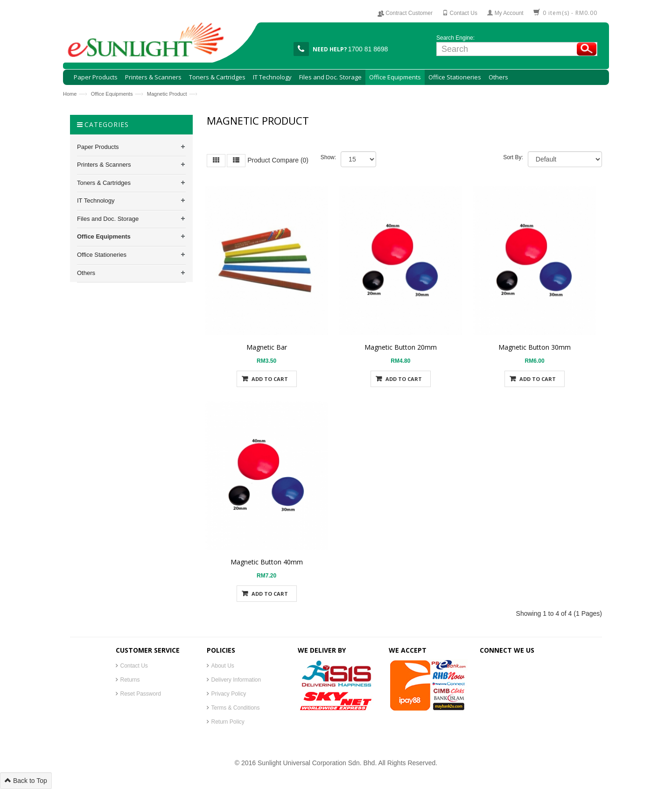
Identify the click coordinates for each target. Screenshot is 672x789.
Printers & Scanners (104, 165)
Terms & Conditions (236, 708)
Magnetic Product (167, 94)
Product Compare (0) (278, 160)
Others (86, 273)
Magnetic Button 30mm (535, 347)
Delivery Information (236, 680)
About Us (223, 666)
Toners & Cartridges (104, 183)
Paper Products (98, 147)
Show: (328, 157)
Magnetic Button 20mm (401, 347)
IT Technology (96, 201)
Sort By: (513, 157)
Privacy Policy (229, 694)
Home (70, 94)
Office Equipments (112, 94)
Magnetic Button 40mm (267, 562)
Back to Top (26, 781)
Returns (130, 680)
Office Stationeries (102, 255)
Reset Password (141, 694)
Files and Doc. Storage (108, 219)
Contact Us (134, 666)
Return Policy (228, 722)
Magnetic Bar (267, 347)
